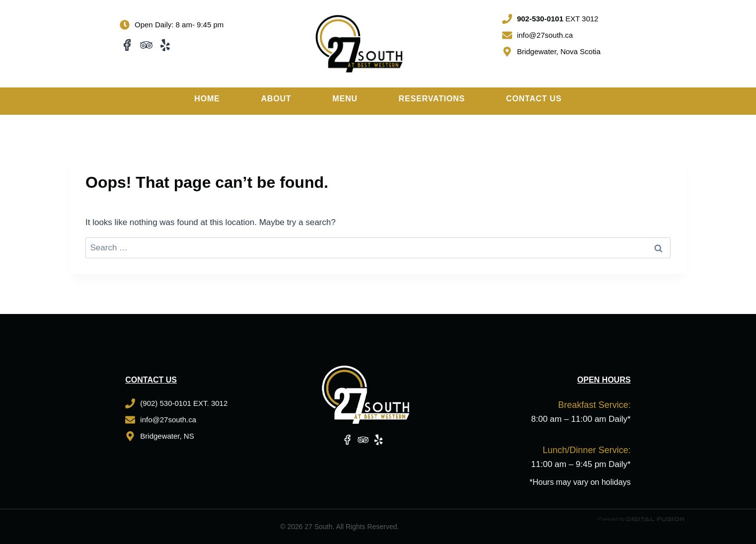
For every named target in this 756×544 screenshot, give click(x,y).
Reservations (432, 99)
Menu (345, 99)
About (276, 99)
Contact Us (534, 99)
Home (207, 99)
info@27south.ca (545, 35)
